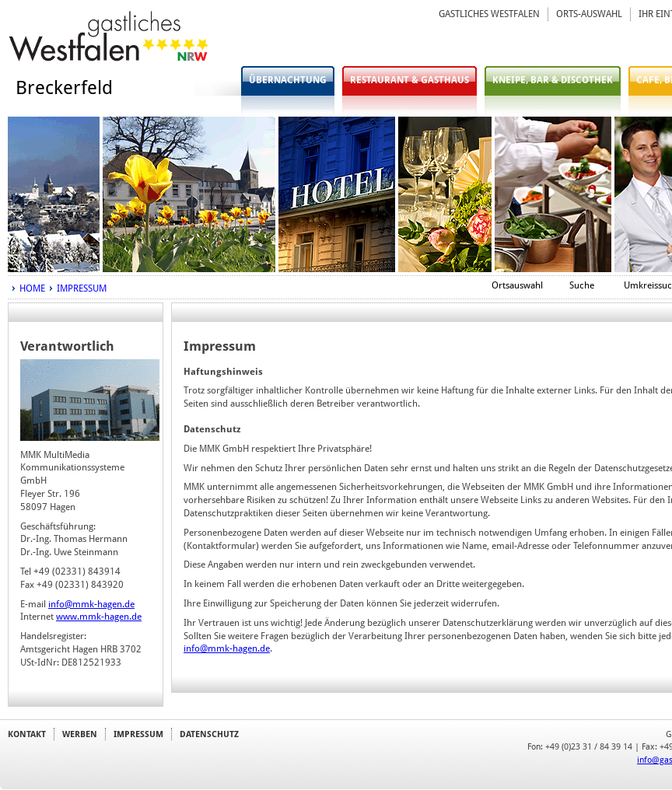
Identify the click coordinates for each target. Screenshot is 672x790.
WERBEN (80, 734)
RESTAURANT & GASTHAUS (409, 80)
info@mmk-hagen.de (91, 604)
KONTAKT (27, 734)
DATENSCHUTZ (209, 734)
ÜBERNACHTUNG (288, 80)
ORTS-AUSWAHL (589, 14)
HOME (32, 288)
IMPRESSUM (82, 288)
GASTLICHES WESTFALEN (489, 14)
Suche (582, 285)
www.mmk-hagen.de (99, 617)
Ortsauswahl (517, 285)
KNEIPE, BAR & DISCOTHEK (553, 80)
